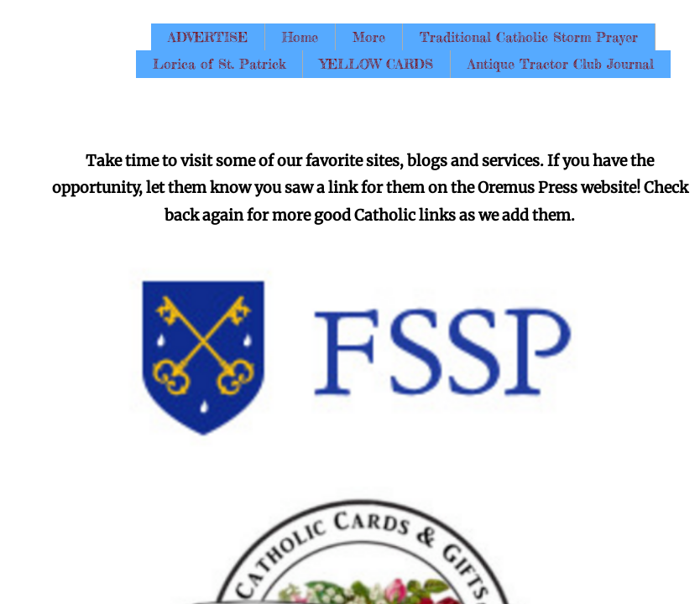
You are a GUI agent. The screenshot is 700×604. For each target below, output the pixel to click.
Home (300, 37)
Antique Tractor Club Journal (561, 64)
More (369, 37)
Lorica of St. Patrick (219, 64)
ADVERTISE (208, 37)
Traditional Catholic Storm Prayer (529, 37)
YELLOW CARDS (376, 64)
